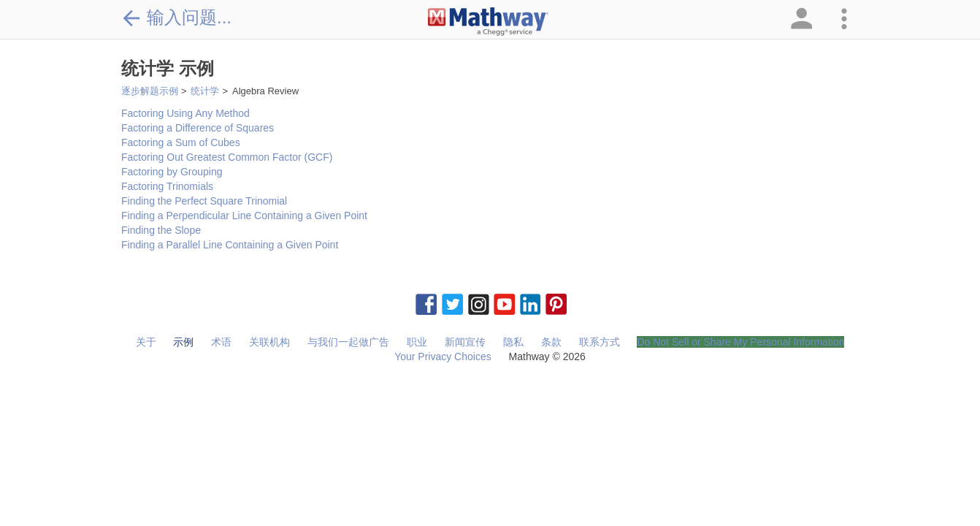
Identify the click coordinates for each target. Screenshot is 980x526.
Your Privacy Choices (443, 357)
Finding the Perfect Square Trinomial (204, 201)
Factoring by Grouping (172, 172)
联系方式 (600, 342)
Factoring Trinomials (167, 186)
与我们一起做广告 (348, 342)
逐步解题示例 (150, 91)
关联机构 (269, 342)
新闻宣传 (465, 342)
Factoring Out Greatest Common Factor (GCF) (227, 157)
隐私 (513, 342)
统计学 (205, 91)
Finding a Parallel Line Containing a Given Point (230, 245)
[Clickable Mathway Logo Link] (488, 22)
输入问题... (176, 18)
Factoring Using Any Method (185, 113)
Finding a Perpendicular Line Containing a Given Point (244, 216)
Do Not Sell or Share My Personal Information (740, 342)
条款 (551, 342)
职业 (417, 342)
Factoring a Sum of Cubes (181, 142)
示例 (183, 342)
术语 (221, 342)
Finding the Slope (161, 230)
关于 (146, 342)
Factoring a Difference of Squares (198, 128)
